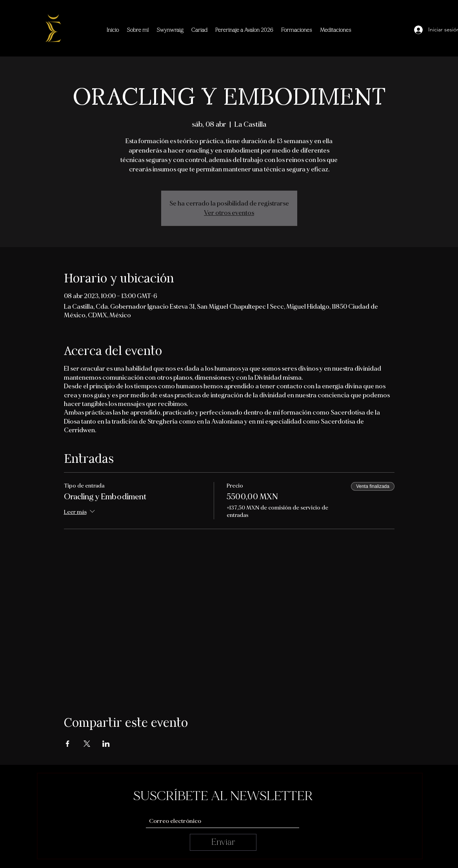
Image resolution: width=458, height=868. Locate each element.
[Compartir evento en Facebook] (68, 744)
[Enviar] (223, 842)
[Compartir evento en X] (87, 744)
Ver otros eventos (229, 213)
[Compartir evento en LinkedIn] (106, 744)
